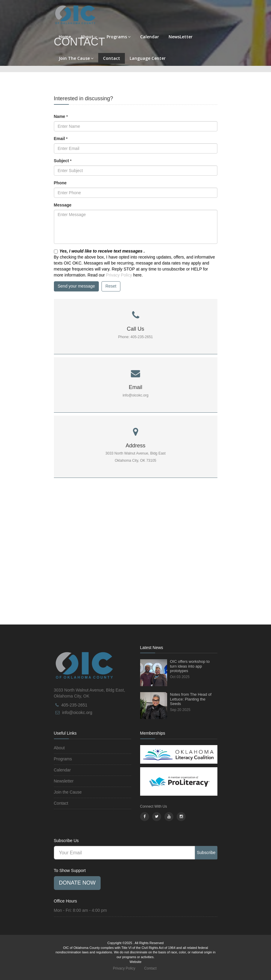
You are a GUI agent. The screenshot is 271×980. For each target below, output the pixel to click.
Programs (119, 37)
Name (61, 116)
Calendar (150, 37)
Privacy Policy (119, 275)
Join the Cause (68, 792)
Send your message (77, 286)
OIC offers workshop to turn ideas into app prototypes (190, 666)
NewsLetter (181, 37)
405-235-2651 (74, 705)
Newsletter (64, 781)
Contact (112, 58)
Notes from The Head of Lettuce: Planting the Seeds (191, 699)
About (89, 37)
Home (65, 37)
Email (61, 139)
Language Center (148, 58)
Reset (111, 286)
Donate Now (77, 883)
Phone (60, 183)
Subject (63, 161)
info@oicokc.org (77, 712)
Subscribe (206, 853)
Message (63, 205)
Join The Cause (76, 58)
